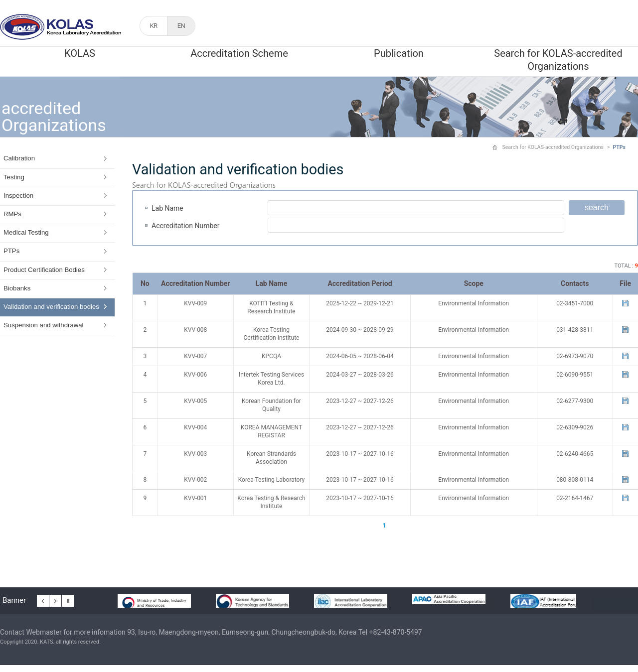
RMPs (12, 214)
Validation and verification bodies (51, 307)
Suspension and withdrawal (44, 325)
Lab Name (167, 208)
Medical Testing (26, 232)
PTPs (11, 251)
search (597, 207)
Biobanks (17, 288)
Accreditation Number (186, 226)
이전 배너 (43, 599)
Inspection (18, 196)
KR (153, 26)
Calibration (19, 158)
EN (181, 26)
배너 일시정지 (68, 599)
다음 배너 (55, 599)
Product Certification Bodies (44, 270)
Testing (14, 177)
